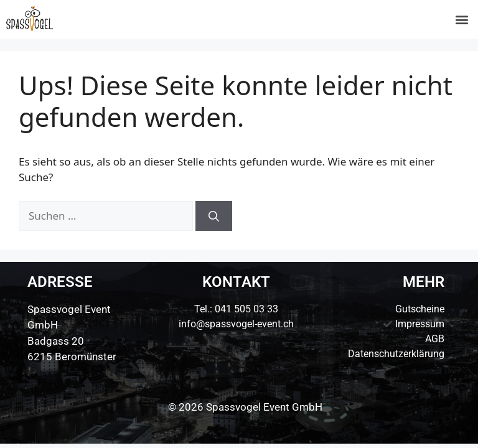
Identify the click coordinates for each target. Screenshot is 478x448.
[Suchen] (214, 216)
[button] (462, 20)
